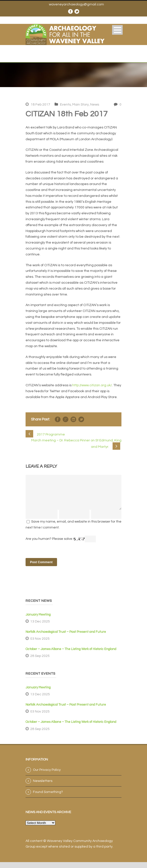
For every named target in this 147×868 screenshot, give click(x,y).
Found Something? (48, 798)
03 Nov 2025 (40, 645)
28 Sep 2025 (40, 662)
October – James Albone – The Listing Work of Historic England (71, 655)
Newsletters (43, 787)
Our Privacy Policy (47, 776)
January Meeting (38, 620)
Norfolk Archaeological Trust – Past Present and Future (66, 638)
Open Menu (117, 30)
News (95, 105)
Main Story (81, 105)
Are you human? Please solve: (61, 545)
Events (65, 105)
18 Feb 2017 (40, 105)
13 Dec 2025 (40, 627)
